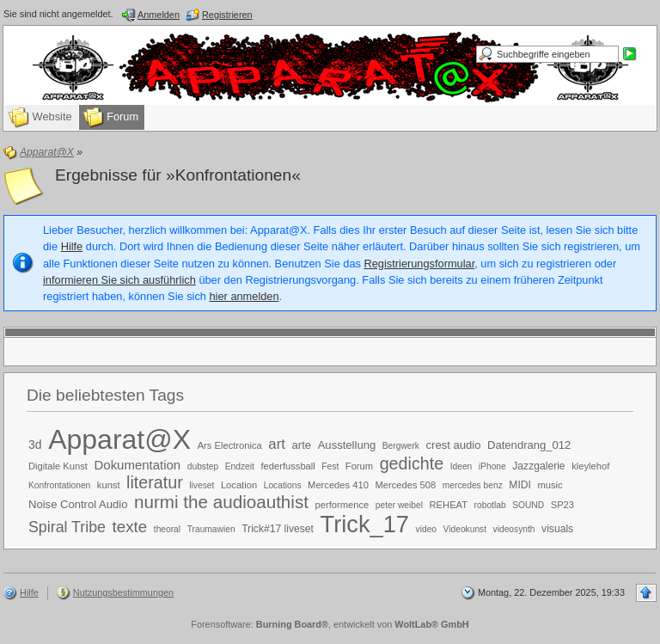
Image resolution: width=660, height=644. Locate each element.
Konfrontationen (59, 485)
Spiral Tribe (67, 527)
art (277, 444)
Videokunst (465, 529)
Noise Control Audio (78, 504)
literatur (155, 482)
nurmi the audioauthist (221, 502)
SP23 (562, 505)
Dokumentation (138, 465)
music (550, 485)
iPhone (492, 466)
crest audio (454, 445)
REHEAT (449, 505)
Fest (330, 466)
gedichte (412, 463)
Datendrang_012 (529, 445)
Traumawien (211, 529)
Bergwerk (401, 446)
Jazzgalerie (538, 466)
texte (130, 527)
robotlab (490, 505)
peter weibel (399, 505)
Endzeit (240, 466)
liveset (202, 485)
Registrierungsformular (420, 264)
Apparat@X (119, 439)
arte (302, 445)
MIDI (520, 485)
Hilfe (72, 246)
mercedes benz (473, 485)
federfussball (287, 466)
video (426, 529)
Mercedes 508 (405, 485)
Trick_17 (365, 524)
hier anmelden (244, 296)
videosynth (514, 529)
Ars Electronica (230, 445)
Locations (283, 485)
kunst (109, 485)
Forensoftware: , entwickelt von (330, 624)
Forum (359, 466)
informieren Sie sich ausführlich (119, 280)
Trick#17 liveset (278, 529)
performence (342, 505)
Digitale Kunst (58, 466)
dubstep (203, 466)
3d (35, 445)
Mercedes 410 (338, 485)
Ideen (461, 466)
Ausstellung (347, 445)
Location (239, 485)
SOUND (528, 505)
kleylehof (590, 466)
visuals (557, 529)
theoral (167, 529)
